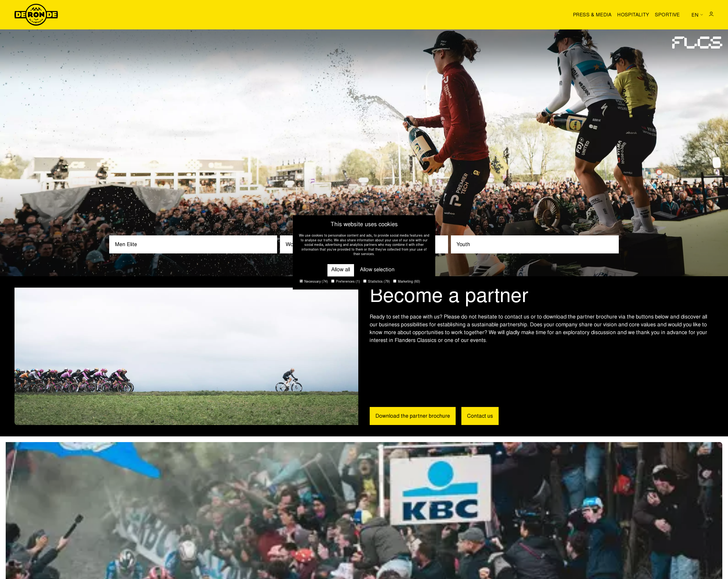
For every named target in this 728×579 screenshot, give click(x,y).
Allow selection (377, 270)
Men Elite (126, 245)
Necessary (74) (314, 282)
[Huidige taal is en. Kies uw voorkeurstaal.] (697, 15)
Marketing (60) (407, 282)
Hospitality (633, 15)
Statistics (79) (377, 282)
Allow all (341, 270)
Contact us (480, 416)
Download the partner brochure (413, 416)
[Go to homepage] (36, 15)
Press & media (592, 15)
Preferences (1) (346, 282)
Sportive (667, 15)
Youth (463, 245)
